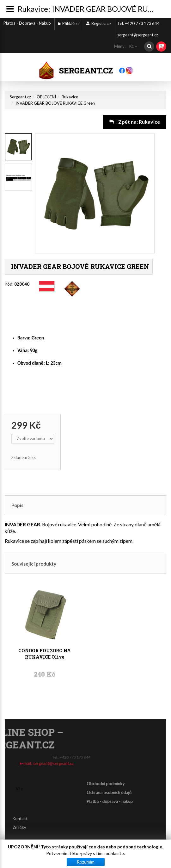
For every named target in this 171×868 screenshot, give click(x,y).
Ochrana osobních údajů (147, 792)
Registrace (98, 23)
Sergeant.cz (20, 97)
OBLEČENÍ (46, 97)
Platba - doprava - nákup (148, 801)
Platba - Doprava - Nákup (27, 23)
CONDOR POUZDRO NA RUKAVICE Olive (44, 624)
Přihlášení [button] (69, 23)
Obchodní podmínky (144, 784)
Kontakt (20, 814)
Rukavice (70, 97)
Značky (19, 823)
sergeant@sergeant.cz (138, 35)
